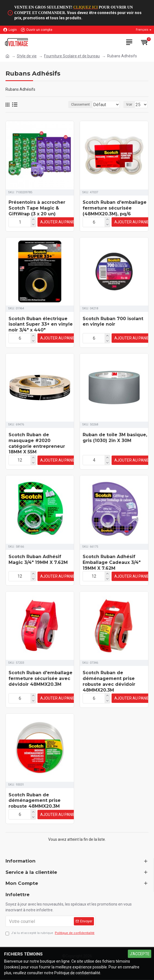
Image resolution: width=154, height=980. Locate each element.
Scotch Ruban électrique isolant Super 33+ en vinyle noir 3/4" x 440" (41, 329)
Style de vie (27, 56)
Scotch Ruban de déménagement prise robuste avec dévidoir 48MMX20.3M (109, 683)
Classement (25, 110)
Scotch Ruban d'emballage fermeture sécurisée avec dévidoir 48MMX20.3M (40, 681)
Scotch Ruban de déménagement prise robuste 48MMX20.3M (35, 802)
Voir (129, 110)
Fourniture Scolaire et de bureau (72, 56)
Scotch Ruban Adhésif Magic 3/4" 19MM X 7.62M (38, 563)
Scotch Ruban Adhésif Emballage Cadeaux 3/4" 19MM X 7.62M (112, 565)
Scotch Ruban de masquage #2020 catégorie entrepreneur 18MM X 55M (37, 447)
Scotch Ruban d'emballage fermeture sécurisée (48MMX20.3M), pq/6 (115, 214)
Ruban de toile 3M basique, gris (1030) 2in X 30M (115, 441)
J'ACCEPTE (140, 954)
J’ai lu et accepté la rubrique (50, 933)
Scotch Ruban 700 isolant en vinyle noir (113, 326)
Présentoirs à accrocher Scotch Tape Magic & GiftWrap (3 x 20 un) (37, 214)
